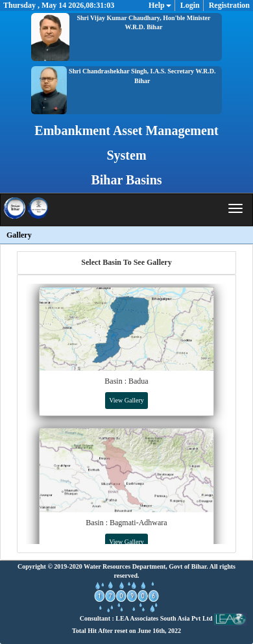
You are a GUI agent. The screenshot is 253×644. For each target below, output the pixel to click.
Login (190, 5)
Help (160, 5)
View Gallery (126, 400)
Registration (229, 5)
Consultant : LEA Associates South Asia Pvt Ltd (163, 618)
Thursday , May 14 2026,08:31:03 (59, 5)
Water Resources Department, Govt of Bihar (145, 566)
